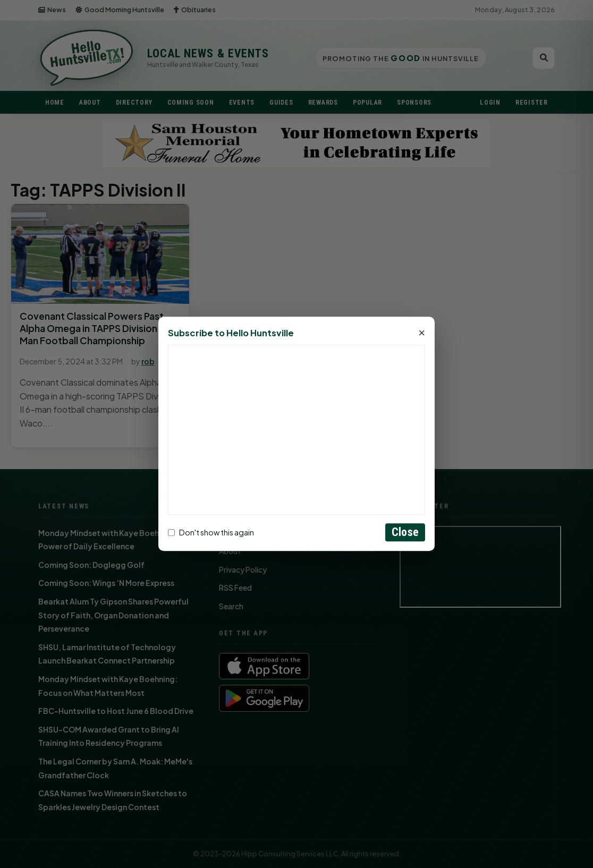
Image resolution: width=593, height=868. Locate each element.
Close (405, 533)
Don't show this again (211, 532)
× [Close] (422, 334)
